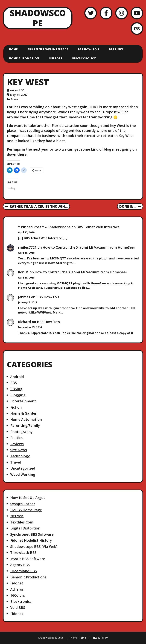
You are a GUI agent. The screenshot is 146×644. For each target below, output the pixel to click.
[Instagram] (122, 13)
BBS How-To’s (89, 49)
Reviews (17, 444)
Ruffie (82, 638)
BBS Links (116, 49)
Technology (20, 456)
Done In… (130, 207)
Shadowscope (38, 18)
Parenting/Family (25, 425)
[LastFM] (137, 29)
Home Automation (24, 58)
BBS (14, 383)
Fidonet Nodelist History (31, 540)
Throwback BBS (23, 553)
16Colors (18, 595)
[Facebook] (106, 13)
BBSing (16, 389)
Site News (19, 450)
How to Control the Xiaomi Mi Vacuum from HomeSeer (89, 247)
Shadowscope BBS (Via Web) (34, 547)
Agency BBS (20, 565)
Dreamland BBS (24, 571)
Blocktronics (21, 601)
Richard (24, 322)
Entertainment (23, 401)
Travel (15, 99)
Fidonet (17, 583)
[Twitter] (91, 13)
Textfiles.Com (22, 522)
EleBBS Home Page (26, 510)
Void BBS (18, 608)
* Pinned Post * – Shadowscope (44, 227)
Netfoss (17, 516)
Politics (16, 438)
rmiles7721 (27, 247)
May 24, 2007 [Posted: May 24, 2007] (19, 95)
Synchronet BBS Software (32, 534)
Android (17, 377)
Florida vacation (65, 126)
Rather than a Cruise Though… (36, 207)
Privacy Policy (84, 58)
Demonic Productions (28, 577)
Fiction (16, 407)
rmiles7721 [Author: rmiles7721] (17, 90)
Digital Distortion (25, 528)
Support (56, 58)
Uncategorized (23, 468)
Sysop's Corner (23, 504)
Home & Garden (24, 413)
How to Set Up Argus (28, 498)
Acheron (17, 589)
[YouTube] (137, 13)
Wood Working (23, 474)
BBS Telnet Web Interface (48, 49)
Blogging (18, 395)
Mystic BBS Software (28, 559)
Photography (21, 432)
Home (13, 49)
